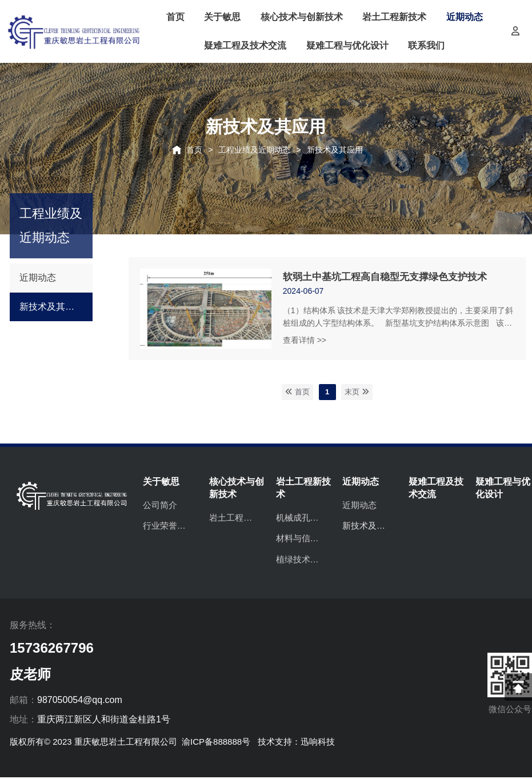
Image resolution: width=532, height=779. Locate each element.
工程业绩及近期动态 (254, 150)
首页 (194, 150)
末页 (357, 392)
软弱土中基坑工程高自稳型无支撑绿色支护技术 (385, 277)
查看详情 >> (305, 340)
